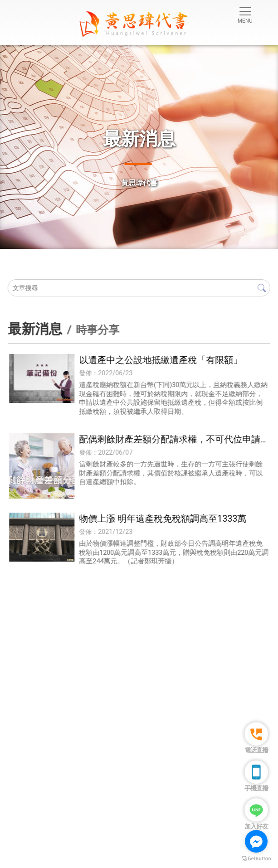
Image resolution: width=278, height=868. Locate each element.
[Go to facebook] (256, 841)
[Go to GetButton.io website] (256, 859)
